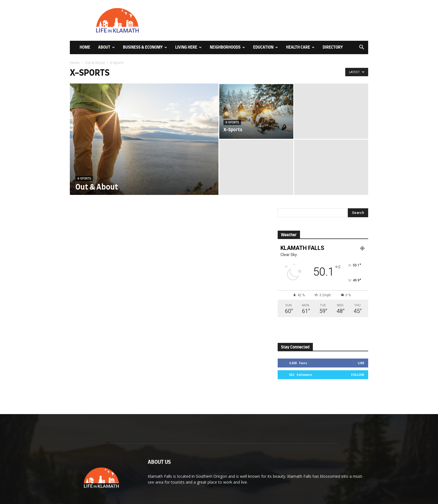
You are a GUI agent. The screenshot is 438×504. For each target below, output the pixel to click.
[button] (361, 48)
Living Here (188, 47)
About (106, 47)
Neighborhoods (227, 47)
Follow (358, 375)
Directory (333, 47)
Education (266, 47)
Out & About (95, 63)
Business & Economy (145, 47)
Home (85, 47)
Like (361, 363)
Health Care (300, 47)
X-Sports (84, 179)
